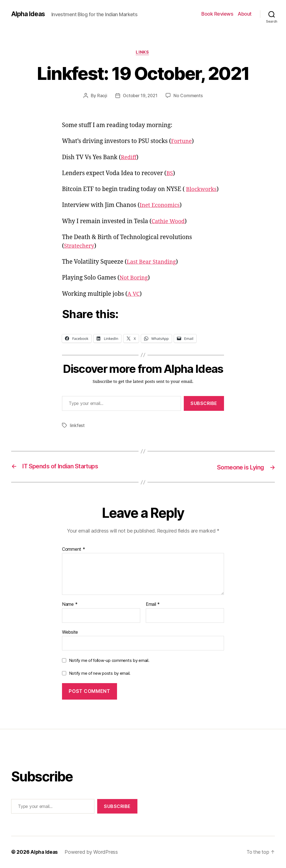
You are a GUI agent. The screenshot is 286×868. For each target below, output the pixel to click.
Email (153, 605)
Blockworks (202, 190)
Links (143, 53)
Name (70, 605)
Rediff (129, 158)
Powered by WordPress (92, 852)
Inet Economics (161, 206)
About (245, 14)
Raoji (101, 96)
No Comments (189, 96)
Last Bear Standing (153, 262)
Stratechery (80, 246)
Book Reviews (217, 14)
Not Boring (135, 279)
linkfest (77, 426)
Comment (74, 549)
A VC (134, 294)
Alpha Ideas (29, 14)
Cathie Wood (169, 222)
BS (170, 174)
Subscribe (204, 404)
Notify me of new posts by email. (100, 673)
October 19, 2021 (140, 96)
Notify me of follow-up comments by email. (109, 661)
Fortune (182, 142)
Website (70, 632)
